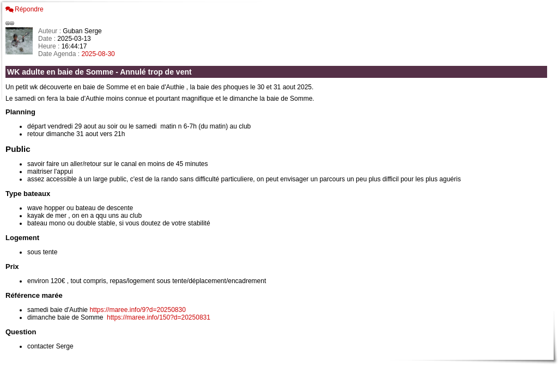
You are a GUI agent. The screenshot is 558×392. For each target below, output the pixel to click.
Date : (48, 39)
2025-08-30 (98, 54)
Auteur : (50, 31)
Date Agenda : (60, 54)
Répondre (29, 9)
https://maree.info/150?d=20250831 (159, 317)
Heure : (50, 46)
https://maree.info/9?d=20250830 (137, 310)
